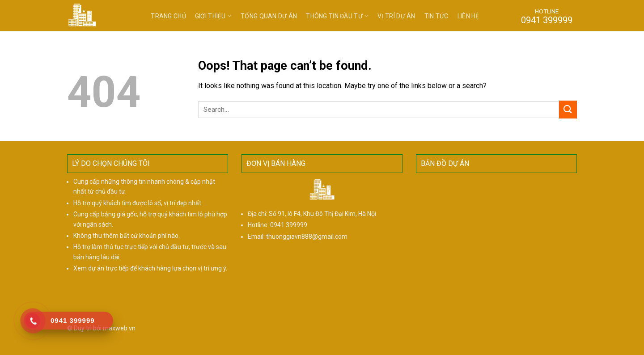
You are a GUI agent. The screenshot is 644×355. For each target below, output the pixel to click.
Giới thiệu (213, 16)
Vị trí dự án (396, 16)
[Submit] (568, 109)
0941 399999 (289, 225)
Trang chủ (168, 16)
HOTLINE (547, 16)
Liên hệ (468, 16)
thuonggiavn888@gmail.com (307, 237)
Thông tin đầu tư (337, 16)
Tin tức (436, 16)
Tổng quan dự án (269, 16)
